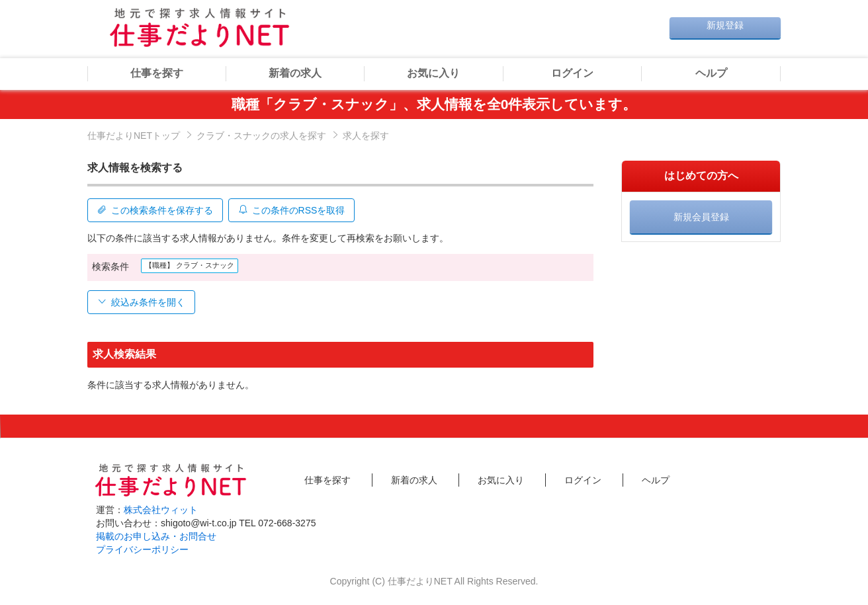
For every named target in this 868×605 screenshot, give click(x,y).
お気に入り (433, 73)
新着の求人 (295, 73)
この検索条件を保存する (155, 209)
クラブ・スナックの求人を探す (261, 136)
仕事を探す (157, 73)
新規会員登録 (701, 217)
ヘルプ (711, 73)
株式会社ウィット (161, 508)
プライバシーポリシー (142, 548)
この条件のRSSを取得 (294, 209)
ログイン (572, 73)
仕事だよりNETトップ (134, 136)
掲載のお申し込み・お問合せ (156, 535)
